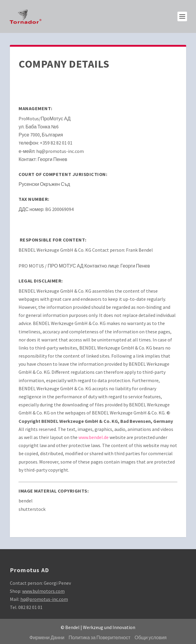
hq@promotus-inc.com (44, 599)
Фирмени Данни (47, 637)
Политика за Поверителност (99, 637)
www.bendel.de (94, 437)
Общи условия (151, 637)
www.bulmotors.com (43, 591)
